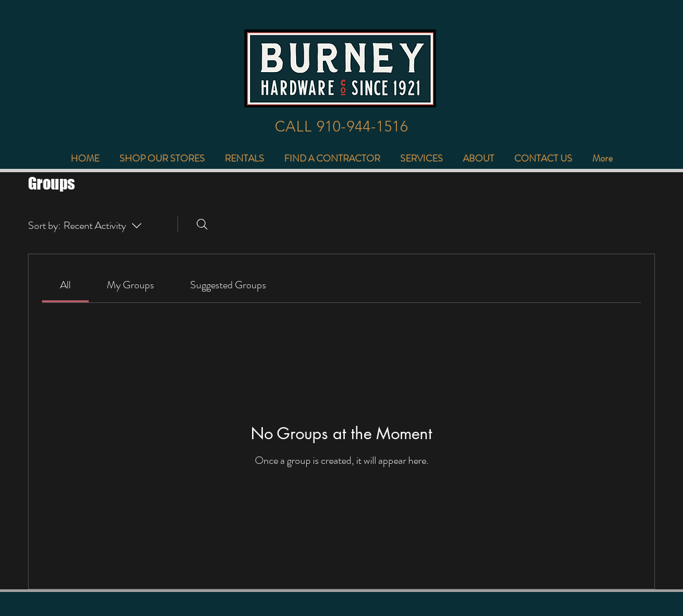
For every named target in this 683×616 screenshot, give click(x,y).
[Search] (202, 224)
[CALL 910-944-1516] (341, 126)
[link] (65, 285)
